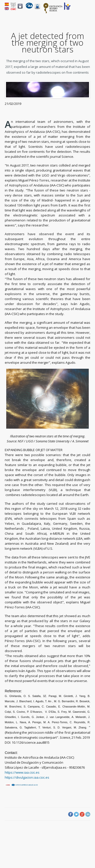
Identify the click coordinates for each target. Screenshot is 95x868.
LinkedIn (88, 814)
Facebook (70, 814)
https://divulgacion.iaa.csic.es (27, 777)
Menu (87, 10)
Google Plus (82, 814)
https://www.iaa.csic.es (22, 772)
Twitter (76, 814)
